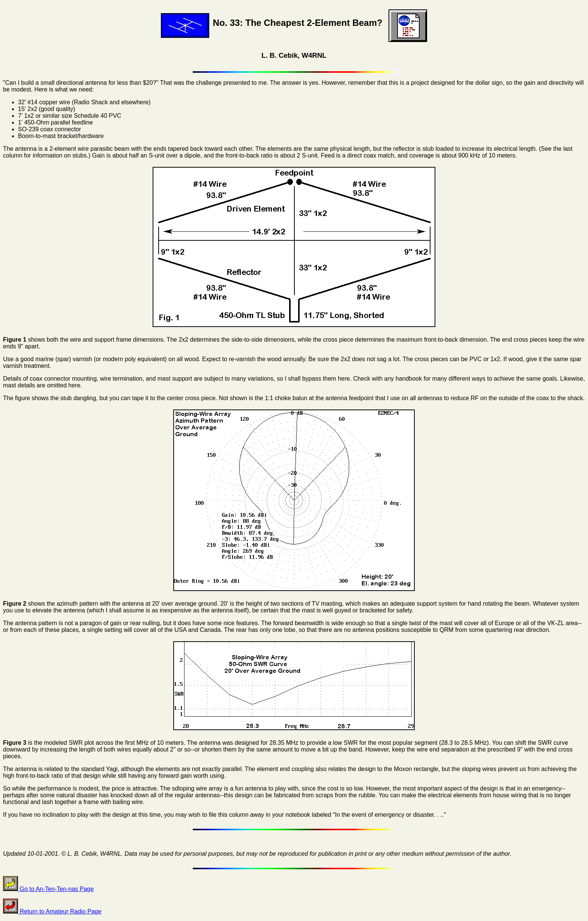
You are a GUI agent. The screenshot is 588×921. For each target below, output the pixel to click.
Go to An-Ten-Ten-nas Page (48, 889)
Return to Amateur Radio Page (52, 911)
